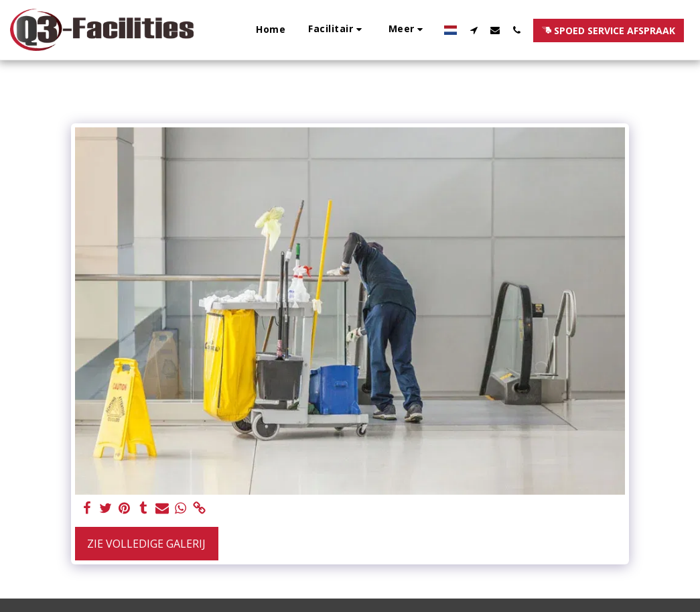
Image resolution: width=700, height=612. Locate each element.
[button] (337, 30)
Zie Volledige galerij (146, 544)
